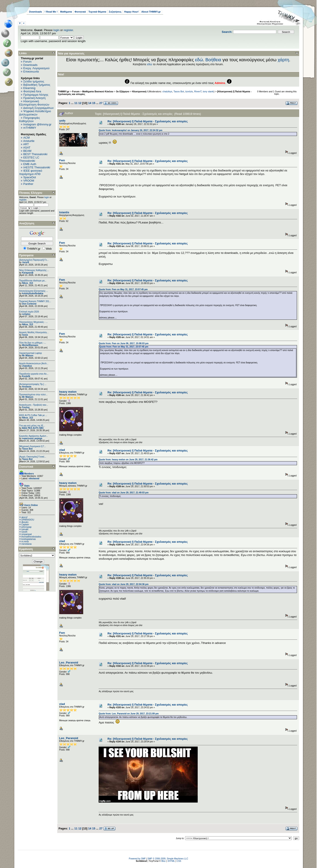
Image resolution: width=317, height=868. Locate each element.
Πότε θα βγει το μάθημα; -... (33, 343)
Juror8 (25, 262)
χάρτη (283, 60)
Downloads (36, 12)
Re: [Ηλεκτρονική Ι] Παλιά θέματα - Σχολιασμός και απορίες (147, 121)
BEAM (27, 151)
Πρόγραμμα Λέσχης (36, 95)
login (56, 30)
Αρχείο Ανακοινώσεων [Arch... (34, 363)
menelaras (27, 544)
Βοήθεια (213, 60)
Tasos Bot (27, 449)
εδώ (199, 60)
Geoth (24, 532)
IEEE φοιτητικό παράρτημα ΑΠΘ (31, 172)
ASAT (27, 148)
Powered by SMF (137, 859)
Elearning (29, 88)
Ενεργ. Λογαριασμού (36, 68)
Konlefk (26, 376)
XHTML (171, 861)
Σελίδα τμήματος (34, 81)
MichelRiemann (30, 345)
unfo (62, 121)
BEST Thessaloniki (35, 154)
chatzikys (27, 366)
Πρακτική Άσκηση (34, 98)
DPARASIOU (28, 520)
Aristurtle (29, 141)
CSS (179, 861)
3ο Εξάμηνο (123, 91)
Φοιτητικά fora (32, 91)
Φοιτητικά (80, 12)
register (68, 30)
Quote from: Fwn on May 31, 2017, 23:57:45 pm (123, 289)
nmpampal (27, 534)
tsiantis (64, 212)
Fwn (62, 160)
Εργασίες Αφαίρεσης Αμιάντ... (34, 436)
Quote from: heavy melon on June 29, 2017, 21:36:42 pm (128, 460)
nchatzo (26, 314)
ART (26, 144)
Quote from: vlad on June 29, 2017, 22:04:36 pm (123, 584)
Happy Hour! (131, 12)
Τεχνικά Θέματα (97, 12)
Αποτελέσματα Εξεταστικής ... (34, 291)
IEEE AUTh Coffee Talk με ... (33, 415)
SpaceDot (30, 177)
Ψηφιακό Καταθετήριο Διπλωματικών (35, 113)
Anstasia (27, 387)
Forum (28, 62)
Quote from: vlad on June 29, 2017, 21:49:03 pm (123, 493)
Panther (28, 184)
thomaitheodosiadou (31, 537)
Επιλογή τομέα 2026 (29, 312)
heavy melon (68, 392)
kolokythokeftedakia (33, 293)
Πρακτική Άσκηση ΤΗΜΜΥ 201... (35, 301)
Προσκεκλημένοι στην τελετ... (33, 395)
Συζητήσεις (115, 12)
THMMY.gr (64, 91)
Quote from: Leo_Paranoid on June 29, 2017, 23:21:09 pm (129, 714)
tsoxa (25, 335)
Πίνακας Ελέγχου (31, 193)
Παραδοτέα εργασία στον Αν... (34, 374)
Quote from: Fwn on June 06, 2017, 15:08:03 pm (123, 343)
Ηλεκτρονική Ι (140, 91)
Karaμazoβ (28, 273)
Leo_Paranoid (69, 663)
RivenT (198, 91)
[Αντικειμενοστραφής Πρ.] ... (33, 384)
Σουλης (26, 407)
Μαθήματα (66, 12)
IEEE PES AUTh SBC (33, 428)
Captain (25, 525)
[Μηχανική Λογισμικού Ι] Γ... (32, 446)
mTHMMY (30, 128)
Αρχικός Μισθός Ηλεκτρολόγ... (34, 332)
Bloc (163, 861)
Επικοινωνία (31, 72)
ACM (27, 138)
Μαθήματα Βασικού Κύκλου (98, 91)
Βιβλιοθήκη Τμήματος (37, 85)
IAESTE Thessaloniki (37, 167)
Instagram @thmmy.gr (37, 124)
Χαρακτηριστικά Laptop (30, 353)
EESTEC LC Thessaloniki (29, 159)
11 (76, 103)
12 (80, 103)
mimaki (25, 529)
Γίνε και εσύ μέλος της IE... (32, 426)
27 (101, 103)
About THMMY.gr (151, 12)
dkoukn (25, 522)
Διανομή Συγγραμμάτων (38, 108)
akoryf (24, 517)
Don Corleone (29, 304)
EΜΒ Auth (30, 164)
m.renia (25, 542)
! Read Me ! (51, 12)
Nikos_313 (27, 283)
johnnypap (26, 527)
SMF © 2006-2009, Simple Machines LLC (168, 859)
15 (94, 103)
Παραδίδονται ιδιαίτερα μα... (33, 281)
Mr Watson (28, 356)
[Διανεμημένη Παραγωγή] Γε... (34, 260)
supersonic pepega (32, 438)
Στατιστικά (26, 467)
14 (90, 103)
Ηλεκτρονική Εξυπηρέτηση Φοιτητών (34, 103)
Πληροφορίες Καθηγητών (30, 119)
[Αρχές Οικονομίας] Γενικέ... (33, 457)
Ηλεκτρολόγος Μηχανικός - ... (33, 322)
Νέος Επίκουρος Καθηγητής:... (34, 270)
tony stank (208, 91)
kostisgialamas (29, 539)
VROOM (29, 181)
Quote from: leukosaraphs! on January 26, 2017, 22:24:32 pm (130, 130)
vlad (62, 450)
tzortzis (189, 91)
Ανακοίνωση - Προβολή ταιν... (34, 405)
